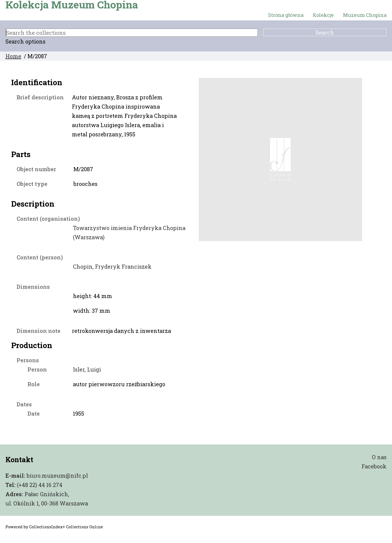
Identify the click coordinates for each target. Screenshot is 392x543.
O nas (379, 457)
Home (13, 56)
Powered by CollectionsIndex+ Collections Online (54, 527)
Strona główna (286, 15)
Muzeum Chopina (365, 15)
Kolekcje (323, 15)
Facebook (374, 466)
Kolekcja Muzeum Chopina (72, 5)
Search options (25, 41)
